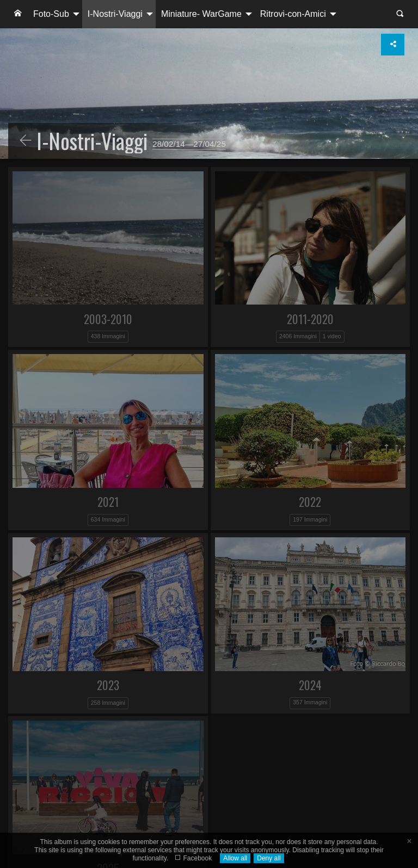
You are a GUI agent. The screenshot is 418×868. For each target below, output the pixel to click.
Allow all (235, 858)
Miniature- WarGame (201, 14)
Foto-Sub (51, 14)
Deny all (269, 858)
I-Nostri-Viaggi (115, 14)
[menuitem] (18, 14)
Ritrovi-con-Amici (293, 14)
